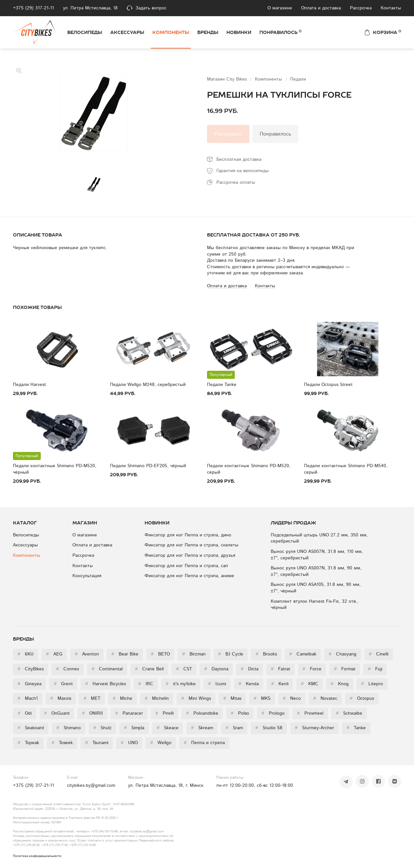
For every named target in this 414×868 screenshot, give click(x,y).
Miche (122, 698)
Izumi (217, 684)
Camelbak (303, 654)
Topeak (28, 743)
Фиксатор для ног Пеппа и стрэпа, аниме (189, 576)
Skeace (168, 728)
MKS (262, 698)
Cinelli (379, 654)
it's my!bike (181, 684)
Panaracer (129, 713)
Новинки (239, 32)
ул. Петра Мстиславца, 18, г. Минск (166, 786)
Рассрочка (361, 8)
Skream (202, 728)
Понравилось (280, 32)
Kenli (280, 684)
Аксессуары (127, 32)
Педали (298, 79)
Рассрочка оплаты (236, 182)
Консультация (87, 576)
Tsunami (97, 743)
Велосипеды (85, 32)
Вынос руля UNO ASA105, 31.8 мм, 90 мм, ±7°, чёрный (316, 588)
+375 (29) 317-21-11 (33, 8)
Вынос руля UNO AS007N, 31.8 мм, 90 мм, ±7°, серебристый (316, 571)
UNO (129, 743)
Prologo (273, 713)
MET (92, 698)
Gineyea (29, 684)
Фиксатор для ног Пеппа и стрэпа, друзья (190, 555)
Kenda (249, 684)
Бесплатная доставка (239, 159)
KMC (310, 684)
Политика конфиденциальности (37, 856)
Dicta (250, 669)
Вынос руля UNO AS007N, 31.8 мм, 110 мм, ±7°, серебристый (317, 555)
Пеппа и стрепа (204, 743)
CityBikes (31, 669)
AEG (54, 654)
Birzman (194, 654)
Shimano (69, 728)
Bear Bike (125, 654)
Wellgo (161, 743)
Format (345, 669)
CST (184, 669)
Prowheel (310, 713)
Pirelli (164, 713)
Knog (340, 684)
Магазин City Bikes (228, 79)
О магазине (280, 8)
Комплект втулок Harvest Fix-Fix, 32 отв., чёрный (315, 605)
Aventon (87, 654)
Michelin (157, 698)
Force (312, 669)
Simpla (134, 728)
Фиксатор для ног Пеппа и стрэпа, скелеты (191, 545)
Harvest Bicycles (105, 684)
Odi (25, 713)
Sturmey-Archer (314, 728)
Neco (292, 698)
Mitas (232, 698)
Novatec (325, 698)
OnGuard (57, 713)
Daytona (216, 669)
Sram (234, 728)
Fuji (375, 669)
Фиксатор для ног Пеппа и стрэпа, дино (188, 535)
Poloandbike (202, 713)
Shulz (102, 728)
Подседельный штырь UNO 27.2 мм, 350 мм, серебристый (319, 538)
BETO (160, 654)
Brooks (266, 654)
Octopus (362, 698)
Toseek (62, 743)
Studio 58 (269, 728)
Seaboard (31, 728)
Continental (107, 669)
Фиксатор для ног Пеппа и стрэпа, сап (186, 566)
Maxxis (61, 698)
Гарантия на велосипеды (243, 171)
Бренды (208, 32)
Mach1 (28, 698)
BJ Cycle (231, 654)
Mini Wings (196, 698)
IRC (146, 684)
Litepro (372, 684)
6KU (26, 654)
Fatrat (280, 669)
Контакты (391, 8)
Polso (240, 713)
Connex (68, 669)
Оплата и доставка (321, 8)
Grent (63, 684)
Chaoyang (343, 654)
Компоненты (171, 32)
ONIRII (92, 713)
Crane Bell (149, 669)
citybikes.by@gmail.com (91, 786)
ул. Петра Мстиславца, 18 (90, 8)
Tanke (356, 728)
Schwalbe (349, 713)
